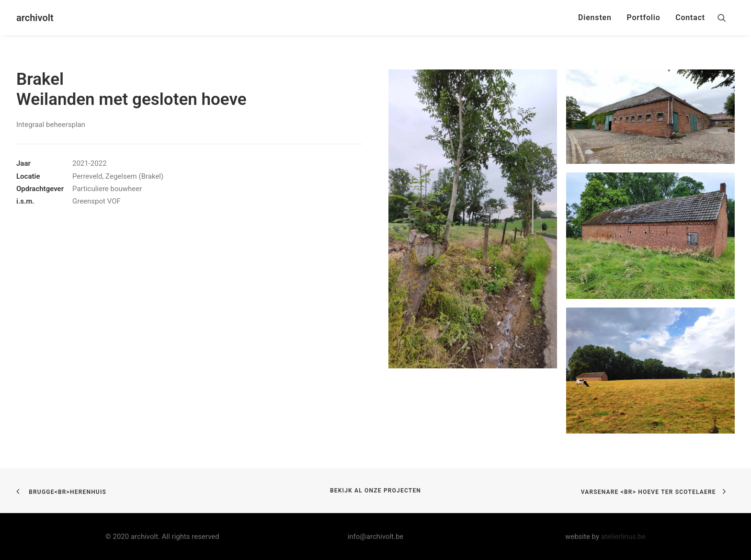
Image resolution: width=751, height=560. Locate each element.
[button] (726, 18)
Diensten (595, 17)
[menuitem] (595, 18)
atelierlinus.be (623, 537)
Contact (690, 17)
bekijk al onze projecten (375, 491)
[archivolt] (35, 18)
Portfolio (643, 17)
